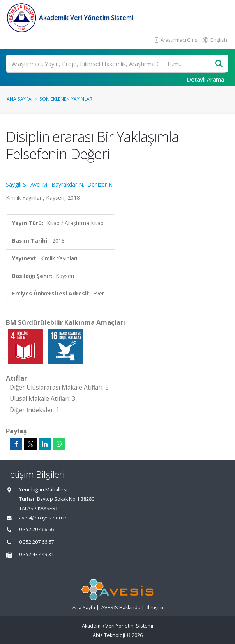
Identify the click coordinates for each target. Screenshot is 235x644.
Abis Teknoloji (109, 635)
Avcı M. (39, 184)
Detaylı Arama (205, 79)
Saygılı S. (17, 184)
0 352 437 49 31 (36, 554)
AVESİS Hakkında (121, 608)
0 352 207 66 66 (36, 529)
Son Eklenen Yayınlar (66, 99)
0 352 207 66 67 (36, 542)
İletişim (155, 608)
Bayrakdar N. (68, 184)
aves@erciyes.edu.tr (43, 518)
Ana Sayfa (19, 99)
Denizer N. (101, 184)
